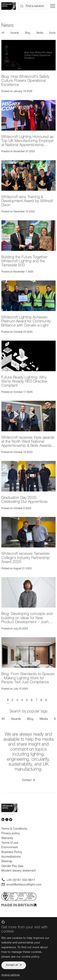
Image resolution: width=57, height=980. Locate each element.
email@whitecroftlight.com (24, 885)
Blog (28, 33)
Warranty (7, 838)
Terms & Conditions (14, 829)
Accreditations (11, 857)
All (3, 33)
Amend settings (10, 975)
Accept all (12, 965)
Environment (10, 848)
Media (40, 33)
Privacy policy (11, 834)
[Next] (50, 700)
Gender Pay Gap (12, 866)
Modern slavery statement (19, 871)
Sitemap (7, 861)
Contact (27, 780)
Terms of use (10, 843)
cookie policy (30, 957)
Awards (15, 33)
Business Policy (12, 852)
